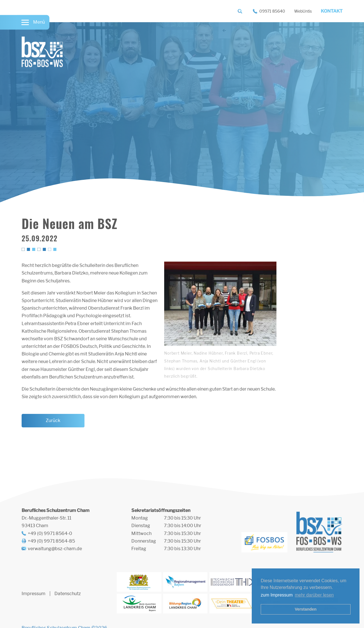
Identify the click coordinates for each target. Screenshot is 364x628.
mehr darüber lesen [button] (314, 595)
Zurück (53, 420)
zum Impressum (277, 595)
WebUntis (303, 11)
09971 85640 (272, 11)
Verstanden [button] (306, 609)
